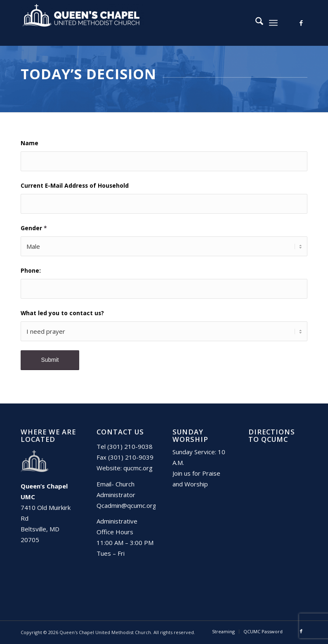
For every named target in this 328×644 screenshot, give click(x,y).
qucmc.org (138, 468)
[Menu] (273, 23)
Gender (34, 228)
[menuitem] (255, 23)
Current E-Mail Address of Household (75, 185)
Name (29, 143)
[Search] (255, 23)
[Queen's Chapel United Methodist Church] (83, 23)
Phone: (31, 270)
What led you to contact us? (62, 313)
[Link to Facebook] (301, 23)
